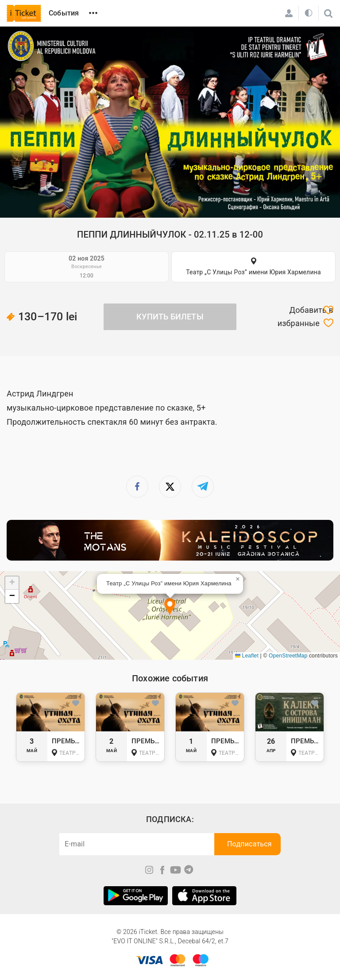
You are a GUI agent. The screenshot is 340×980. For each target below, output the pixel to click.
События (64, 13)
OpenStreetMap (288, 656)
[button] (170, 607)
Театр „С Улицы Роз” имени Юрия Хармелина (253, 272)
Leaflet (247, 656)
